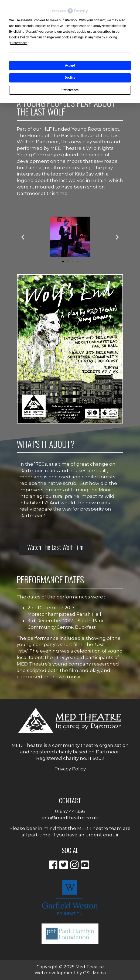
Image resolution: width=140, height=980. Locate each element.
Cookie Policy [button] (19, 37)
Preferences (70, 90)
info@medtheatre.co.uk (70, 818)
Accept (70, 65)
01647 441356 (70, 811)
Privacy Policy (70, 769)
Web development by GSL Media (70, 973)
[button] (23, 237)
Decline (70, 78)
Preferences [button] (19, 43)
